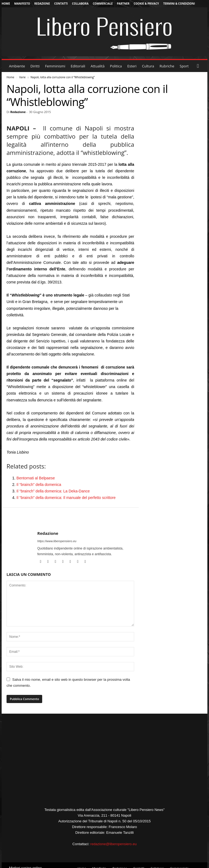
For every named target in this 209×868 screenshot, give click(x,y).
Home (6, 4)
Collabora (80, 4)
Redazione (42, 4)
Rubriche (167, 66)
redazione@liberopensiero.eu (113, 844)
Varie (22, 77)
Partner (123, 4)
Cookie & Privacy (146, 4)
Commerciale (103, 4)
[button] (199, 66)
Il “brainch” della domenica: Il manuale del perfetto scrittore (66, 498)
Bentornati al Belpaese (36, 478)
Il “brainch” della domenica (39, 485)
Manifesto (22, 4)
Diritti (35, 66)
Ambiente (17, 66)
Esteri (132, 66)
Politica (116, 66)
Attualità (98, 66)
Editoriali (78, 66)
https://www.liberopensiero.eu (57, 541)
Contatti (61, 4)
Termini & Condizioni (179, 4)
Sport (184, 66)
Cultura (148, 66)
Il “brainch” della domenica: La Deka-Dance (53, 491)
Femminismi (55, 66)
